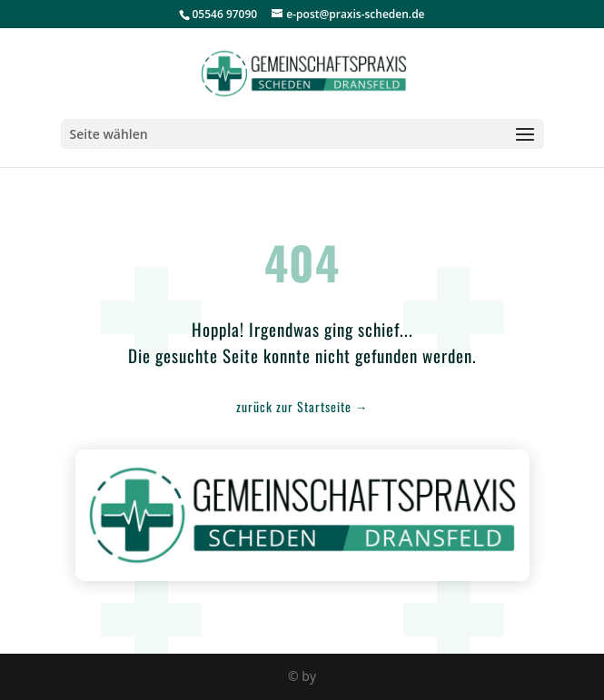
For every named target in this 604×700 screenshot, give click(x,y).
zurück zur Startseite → (302, 406)
